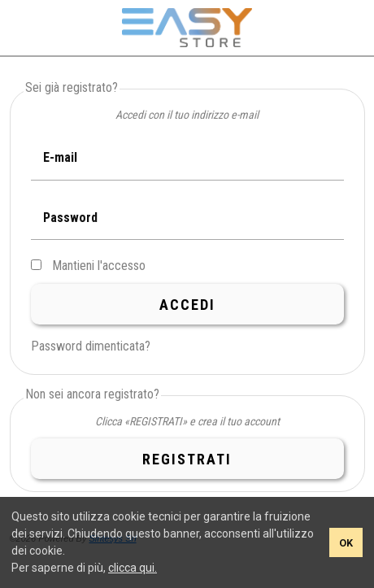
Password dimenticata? (91, 346)
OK (346, 543)
